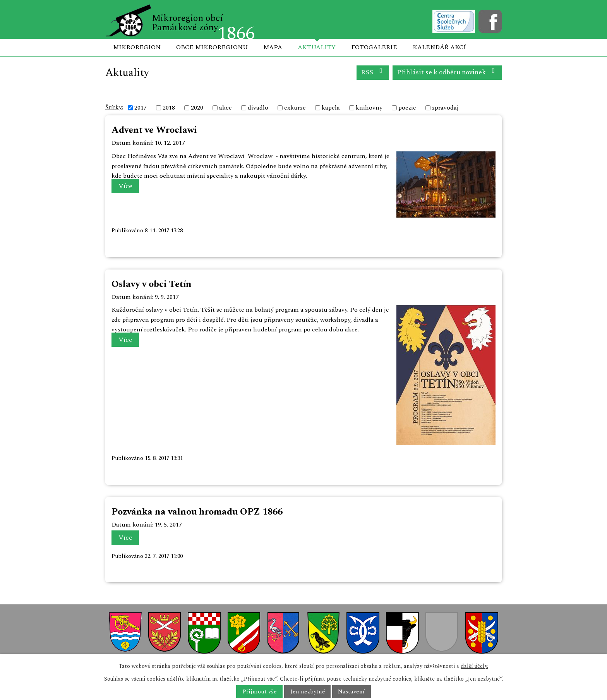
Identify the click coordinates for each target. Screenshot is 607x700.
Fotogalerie (374, 47)
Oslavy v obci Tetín (152, 284)
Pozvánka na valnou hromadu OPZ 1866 (197, 512)
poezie (407, 108)
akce (225, 108)
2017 (141, 108)
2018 (169, 108)
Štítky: (114, 107)
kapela (331, 108)
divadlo (258, 108)
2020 (197, 108)
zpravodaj (445, 108)
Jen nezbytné (308, 692)
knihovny (369, 108)
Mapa (273, 47)
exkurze (295, 108)
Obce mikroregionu (212, 47)
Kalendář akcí (439, 47)
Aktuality (317, 47)
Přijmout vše (260, 692)
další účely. (474, 666)
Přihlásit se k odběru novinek (447, 72)
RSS (373, 72)
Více (125, 186)
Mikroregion (137, 47)
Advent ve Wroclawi (154, 130)
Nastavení (351, 692)
